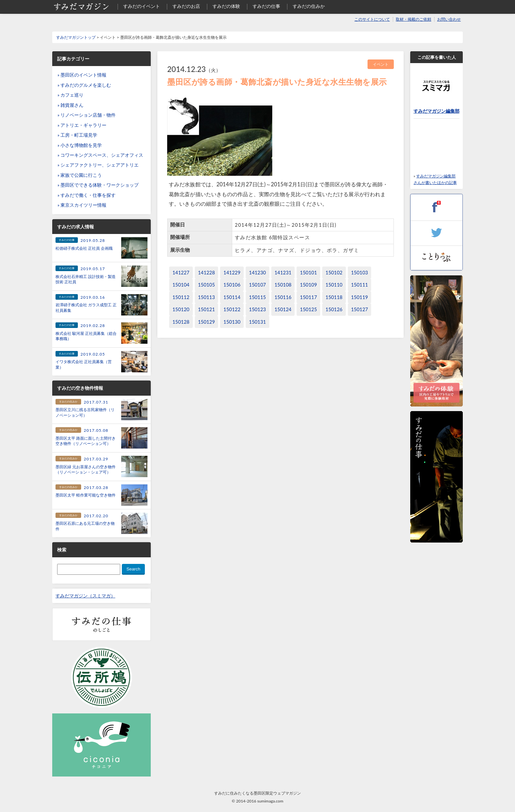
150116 (283, 297)
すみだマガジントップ (76, 37)
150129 (207, 322)
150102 (334, 273)
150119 (360, 297)
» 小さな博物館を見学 (80, 145)
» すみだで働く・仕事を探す (87, 195)
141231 (283, 273)
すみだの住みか (309, 6)
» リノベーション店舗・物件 (87, 115)
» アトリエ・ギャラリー (82, 125)
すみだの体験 (226, 6)
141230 (257, 273)
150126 (334, 309)
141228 (207, 273)
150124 (283, 309)
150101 (308, 273)
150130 (232, 322)
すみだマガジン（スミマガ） (85, 596)
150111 (360, 285)
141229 (232, 273)
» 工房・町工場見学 (77, 135)
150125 (308, 309)
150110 (334, 285)
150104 (181, 285)
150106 (232, 285)
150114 (232, 297)
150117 (308, 297)
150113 (207, 297)
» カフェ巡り (70, 95)
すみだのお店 (186, 6)
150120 (181, 309)
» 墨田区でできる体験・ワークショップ (98, 185)
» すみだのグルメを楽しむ (84, 85)
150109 (308, 285)
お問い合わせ (449, 19)
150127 (360, 309)
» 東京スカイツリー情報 (82, 205)
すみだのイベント (142, 6)
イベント (381, 64)
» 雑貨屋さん (70, 105)
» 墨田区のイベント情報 (82, 75)
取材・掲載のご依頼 (414, 19)
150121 (207, 309)
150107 (257, 285)
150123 (257, 309)
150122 (232, 309)
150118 (334, 297)
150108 (283, 285)
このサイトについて (372, 19)
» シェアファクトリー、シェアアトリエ (98, 165)
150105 (207, 285)
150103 (360, 273)
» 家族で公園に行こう (80, 175)
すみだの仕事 (266, 6)
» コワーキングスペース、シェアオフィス (100, 155)
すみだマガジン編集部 (437, 111)
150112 (181, 297)
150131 (257, 322)
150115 (257, 297)
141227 (181, 273)
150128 (181, 322)
